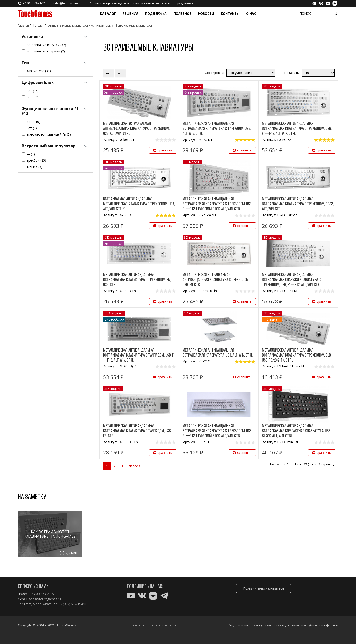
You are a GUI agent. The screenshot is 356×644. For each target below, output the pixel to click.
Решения (130, 13)
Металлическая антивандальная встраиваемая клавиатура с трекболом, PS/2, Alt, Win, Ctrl (298, 204)
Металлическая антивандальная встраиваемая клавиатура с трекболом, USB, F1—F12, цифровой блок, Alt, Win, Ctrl (217, 204)
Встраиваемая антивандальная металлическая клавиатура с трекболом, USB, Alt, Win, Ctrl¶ (139, 204)
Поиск (305, 13)
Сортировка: (214, 73)
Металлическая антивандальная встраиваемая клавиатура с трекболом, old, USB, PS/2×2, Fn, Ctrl (297, 355)
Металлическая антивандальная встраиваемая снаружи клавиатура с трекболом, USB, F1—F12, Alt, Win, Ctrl (292, 280)
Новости (206, 13)
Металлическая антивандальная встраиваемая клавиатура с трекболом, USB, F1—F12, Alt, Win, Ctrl (297, 129)
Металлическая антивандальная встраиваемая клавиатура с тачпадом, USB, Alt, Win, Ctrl (217, 129)
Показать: (292, 73)
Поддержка (156, 13)
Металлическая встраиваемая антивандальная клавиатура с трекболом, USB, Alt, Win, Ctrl (136, 129)
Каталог (108, 13)
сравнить (163, 150)
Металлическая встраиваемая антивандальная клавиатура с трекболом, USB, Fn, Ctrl (216, 280)
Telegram (25, 604)
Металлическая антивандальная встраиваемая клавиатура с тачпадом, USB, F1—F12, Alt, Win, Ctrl (139, 355)
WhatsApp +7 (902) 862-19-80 (64, 604)
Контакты (230, 13)
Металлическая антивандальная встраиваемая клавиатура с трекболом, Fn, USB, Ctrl (137, 280)
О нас (251, 13)
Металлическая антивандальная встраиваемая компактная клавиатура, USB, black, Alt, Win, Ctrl (297, 431)
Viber (37, 604)
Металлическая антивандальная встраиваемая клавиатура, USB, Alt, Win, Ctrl (218, 353)
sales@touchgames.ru (45, 599)
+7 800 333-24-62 (42, 594)
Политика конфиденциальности (152, 625)
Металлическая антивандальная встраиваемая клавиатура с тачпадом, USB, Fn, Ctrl (137, 431)
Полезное (182, 13)
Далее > (135, 466)
